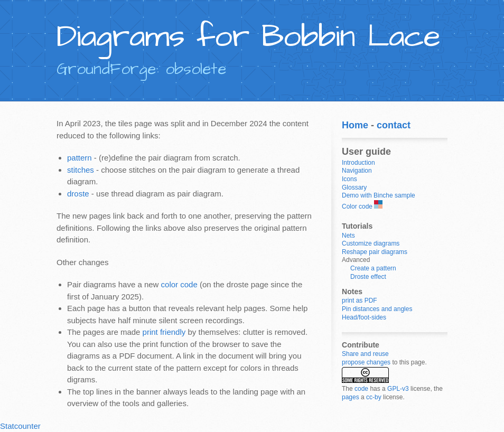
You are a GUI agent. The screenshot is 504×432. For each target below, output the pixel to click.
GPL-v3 (398, 389)
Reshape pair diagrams (375, 252)
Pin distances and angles (377, 309)
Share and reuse (365, 354)
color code (179, 284)
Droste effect (368, 277)
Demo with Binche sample (379, 195)
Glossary (354, 187)
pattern (80, 158)
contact (394, 125)
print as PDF (360, 300)
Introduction (358, 163)
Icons (349, 179)
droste (78, 194)
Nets (348, 236)
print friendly (164, 332)
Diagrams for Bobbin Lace (248, 37)
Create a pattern (373, 268)
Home (355, 125)
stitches (81, 170)
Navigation (357, 171)
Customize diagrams (371, 243)
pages (351, 397)
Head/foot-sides (364, 317)
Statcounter (20, 426)
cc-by (374, 397)
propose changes (366, 362)
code (361, 389)
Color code (357, 206)
